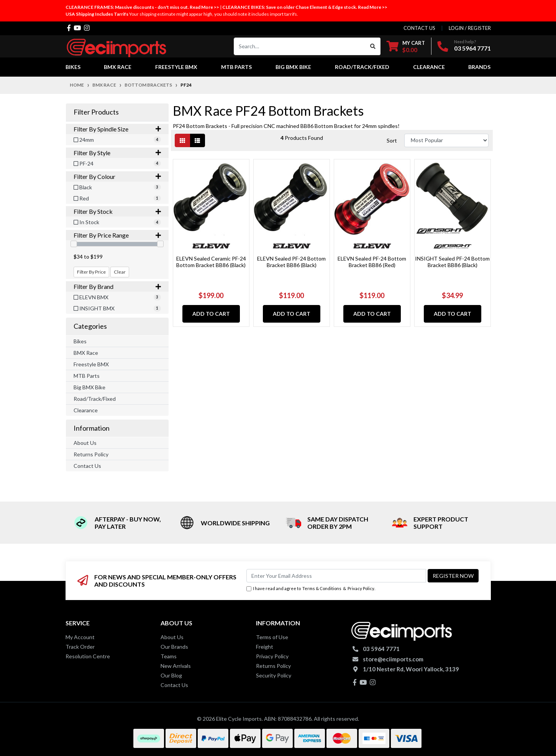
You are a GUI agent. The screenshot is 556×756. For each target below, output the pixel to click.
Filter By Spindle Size (117, 129)
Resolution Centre (88, 656)
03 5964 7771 (472, 48)
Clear (120, 272)
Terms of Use (272, 637)
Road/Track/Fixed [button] (362, 67)
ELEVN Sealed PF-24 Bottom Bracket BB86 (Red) (372, 262)
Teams (169, 656)
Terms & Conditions (322, 588)
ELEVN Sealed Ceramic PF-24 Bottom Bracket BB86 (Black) (211, 262)
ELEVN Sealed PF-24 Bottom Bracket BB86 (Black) (291, 262)
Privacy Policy (361, 588)
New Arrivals (176, 666)
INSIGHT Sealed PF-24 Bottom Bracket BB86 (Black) (452, 262)
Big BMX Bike (89, 387)
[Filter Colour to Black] (117, 187)
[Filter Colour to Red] (117, 198)
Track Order (80, 647)
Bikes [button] (73, 67)
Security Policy (274, 675)
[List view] (197, 140)
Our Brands (174, 647)
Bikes (80, 341)
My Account (80, 637)
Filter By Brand (117, 286)
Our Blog (171, 675)
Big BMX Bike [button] (293, 67)
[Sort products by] (447, 140)
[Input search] (300, 46)
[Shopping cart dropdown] (406, 46)
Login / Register (470, 28)
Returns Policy (91, 454)
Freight (265, 647)
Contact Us (87, 466)
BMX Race (86, 353)
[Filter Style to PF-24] (117, 163)
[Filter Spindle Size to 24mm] (117, 140)
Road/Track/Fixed (95, 399)
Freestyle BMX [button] (176, 67)
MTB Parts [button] (236, 67)
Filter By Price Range (117, 235)
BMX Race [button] (118, 67)
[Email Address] (336, 576)
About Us (85, 443)
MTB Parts (87, 376)
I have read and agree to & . (311, 589)
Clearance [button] (429, 67)
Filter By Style (117, 153)
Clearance (86, 410)
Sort (392, 140)
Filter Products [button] (96, 112)
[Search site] (373, 46)
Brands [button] (479, 67)
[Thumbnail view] (182, 140)
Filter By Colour (117, 176)
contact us (419, 28)
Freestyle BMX (91, 364)
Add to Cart (211, 314)
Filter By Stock (117, 211)
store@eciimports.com (393, 659)
